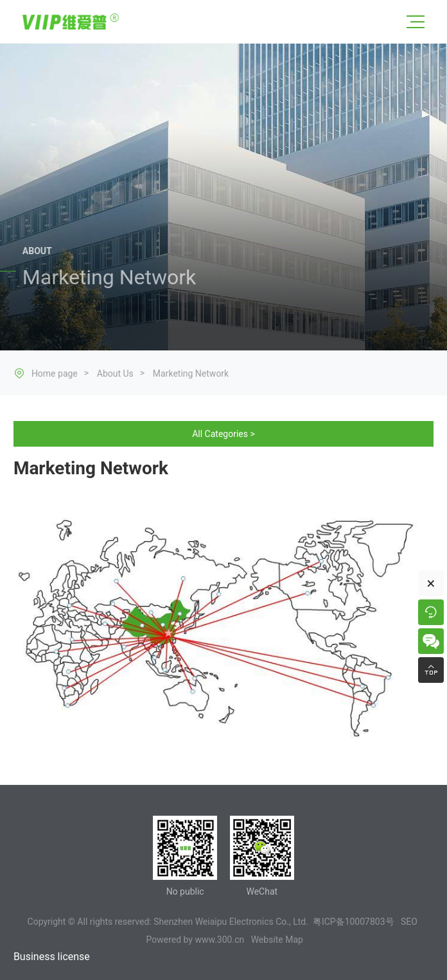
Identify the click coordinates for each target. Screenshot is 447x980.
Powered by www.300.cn (196, 940)
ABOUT (37, 252)
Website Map (277, 940)
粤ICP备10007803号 (354, 922)
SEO (409, 922)
